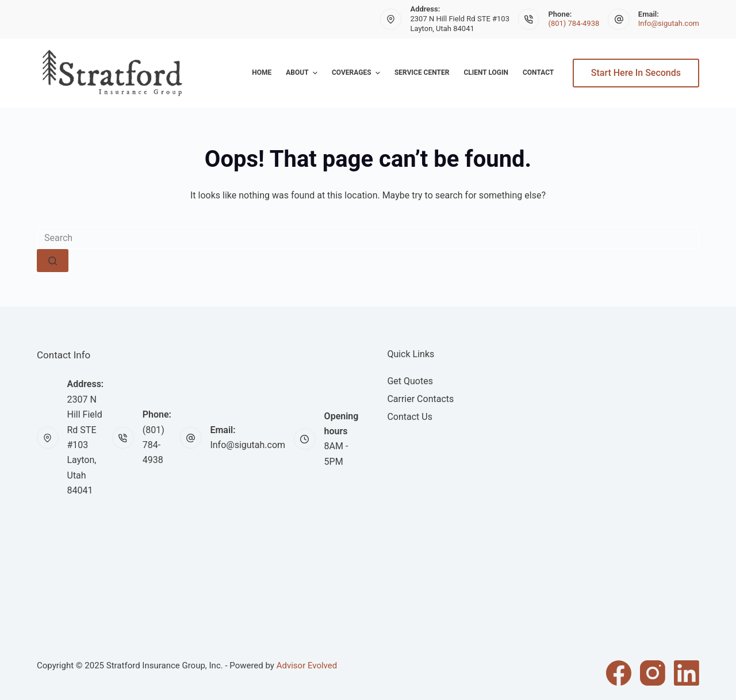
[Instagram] (653, 673)
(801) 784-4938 (574, 23)
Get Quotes (410, 381)
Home (262, 72)
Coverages (357, 73)
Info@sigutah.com (669, 23)
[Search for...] (368, 238)
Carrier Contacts (420, 399)
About (303, 73)
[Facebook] (619, 673)
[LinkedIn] (687, 673)
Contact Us (410, 417)
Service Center (422, 72)
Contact (538, 72)
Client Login (486, 72)
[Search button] (53, 261)
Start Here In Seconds (636, 73)
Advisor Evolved (307, 665)
